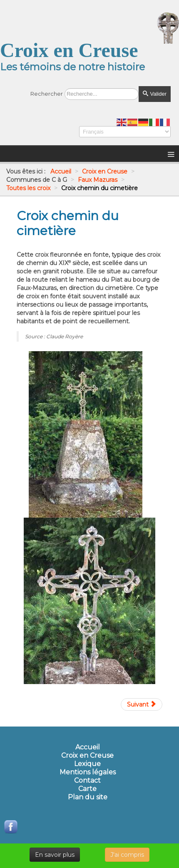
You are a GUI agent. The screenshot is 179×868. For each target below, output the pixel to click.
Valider (155, 94)
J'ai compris (127, 855)
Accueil (88, 747)
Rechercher (47, 94)
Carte (87, 789)
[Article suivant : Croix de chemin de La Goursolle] (142, 704)
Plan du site (88, 797)
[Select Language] (125, 132)
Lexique (87, 764)
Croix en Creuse (87, 756)
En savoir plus (55, 855)
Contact (87, 781)
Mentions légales (88, 772)
